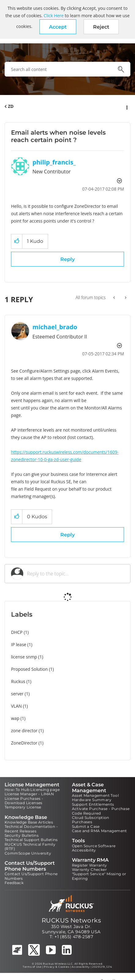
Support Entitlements (93, 804)
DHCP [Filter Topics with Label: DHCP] (17, 632)
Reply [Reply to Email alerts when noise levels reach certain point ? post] (67, 259)
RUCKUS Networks (71, 920)
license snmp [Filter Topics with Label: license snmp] (24, 657)
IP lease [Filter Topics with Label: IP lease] (19, 644)
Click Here (54, 16)
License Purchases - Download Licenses (24, 801)
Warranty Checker (89, 869)
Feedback (14, 883)
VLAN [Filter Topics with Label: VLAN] (16, 706)
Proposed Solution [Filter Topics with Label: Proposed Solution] (29, 669)
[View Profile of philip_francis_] (54, 162)
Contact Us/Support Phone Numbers (31, 876)
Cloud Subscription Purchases (91, 820)
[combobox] (67, 69)
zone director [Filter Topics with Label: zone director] (24, 731)
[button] (58, 27)
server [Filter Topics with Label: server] (17, 694)
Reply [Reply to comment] (67, 535)
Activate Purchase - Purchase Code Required (101, 811)
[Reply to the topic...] (75, 574)
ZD (11, 106)
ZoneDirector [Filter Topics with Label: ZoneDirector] (24, 743)
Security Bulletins (22, 835)
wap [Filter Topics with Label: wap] (15, 718)
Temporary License (23, 807)
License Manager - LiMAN (29, 794)
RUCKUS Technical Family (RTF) (30, 846)
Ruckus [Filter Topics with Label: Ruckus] (18, 681)
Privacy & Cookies (56, 967)
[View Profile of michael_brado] (55, 327)
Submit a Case (86, 826)
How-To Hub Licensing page (32, 790)
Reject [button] (101, 27)
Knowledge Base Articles (29, 822)
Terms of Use (32, 967)
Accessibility (84, 850)
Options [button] (126, 107)
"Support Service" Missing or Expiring (99, 876)
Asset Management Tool (95, 795)
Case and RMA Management (99, 831)
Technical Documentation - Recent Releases (31, 829)
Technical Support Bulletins (31, 840)
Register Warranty (90, 865)
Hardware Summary (92, 800)
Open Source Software (94, 846)
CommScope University (28, 853)
